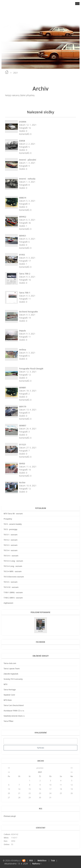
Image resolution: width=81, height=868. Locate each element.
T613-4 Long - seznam (13, 566)
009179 (23, 407)
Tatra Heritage (10, 690)
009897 (23, 426)
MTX (5, 684)
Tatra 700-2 (25, 274)
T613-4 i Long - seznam (13, 561)
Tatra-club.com (10, 663)
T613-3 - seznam (11, 545)
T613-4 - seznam (11, 550)
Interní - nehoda (27, 179)
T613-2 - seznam (11, 540)
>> (72, 768)
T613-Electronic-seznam (14, 577)
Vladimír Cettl (9, 695)
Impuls (22, 331)
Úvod (7, 72)
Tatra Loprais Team (12, 669)
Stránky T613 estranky (13, 679)
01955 (22, 255)
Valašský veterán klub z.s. (14, 716)
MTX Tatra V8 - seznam (13, 514)
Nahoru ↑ (37, 864)
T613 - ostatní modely (13, 524)
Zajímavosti (8, 603)
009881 (23, 388)
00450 (22, 464)
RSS (31, 860)
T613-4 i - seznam (11, 556)
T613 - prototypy (10, 529)
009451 (23, 236)
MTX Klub (8, 700)
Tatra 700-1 (25, 293)
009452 (23, 217)
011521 (23, 445)
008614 (23, 198)
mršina (23, 350)
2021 (40, 772)
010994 (23, 122)
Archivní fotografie (28, 312)
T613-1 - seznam (11, 535)
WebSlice (42, 860)
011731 (41, 631)
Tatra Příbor (9, 721)
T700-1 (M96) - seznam (13, 592)
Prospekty (8, 519)
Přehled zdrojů (10, 816)
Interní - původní (28, 160)
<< (9, 768)
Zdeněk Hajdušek (11, 674)
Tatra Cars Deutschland (14, 705)
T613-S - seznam (11, 582)
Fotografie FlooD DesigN (31, 369)
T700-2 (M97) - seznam (13, 598)
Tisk (53, 860)
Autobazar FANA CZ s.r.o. (14, 711)
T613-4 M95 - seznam (13, 571)
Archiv (22, 482)
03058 (22, 141)
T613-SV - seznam (11, 587)
